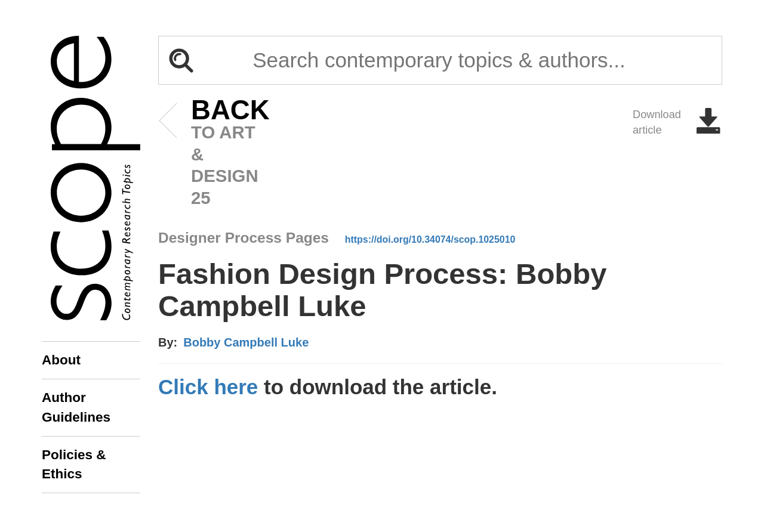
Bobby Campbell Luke (246, 342)
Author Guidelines (76, 407)
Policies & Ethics (74, 464)
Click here (208, 387)
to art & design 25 (212, 154)
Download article (677, 122)
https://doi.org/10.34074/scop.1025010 (430, 239)
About (61, 360)
